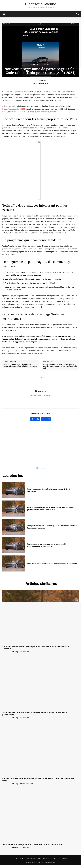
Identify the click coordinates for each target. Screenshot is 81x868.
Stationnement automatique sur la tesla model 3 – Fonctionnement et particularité (48, 545)
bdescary (43, 80)
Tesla (16, 858)
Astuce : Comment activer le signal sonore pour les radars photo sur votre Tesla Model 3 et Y (60, 366)
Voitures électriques (50, 858)
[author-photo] (7, 652)
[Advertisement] (40, 447)
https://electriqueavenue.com (41, 395)
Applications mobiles (34, 858)
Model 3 (22, 858)
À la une (36, 64)
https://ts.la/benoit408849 (14, 109)
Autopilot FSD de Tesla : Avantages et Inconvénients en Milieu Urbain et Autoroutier (21, 365)
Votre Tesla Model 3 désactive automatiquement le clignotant (52, 563)
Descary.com (63, 858)
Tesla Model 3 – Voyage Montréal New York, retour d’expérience (32, 844)
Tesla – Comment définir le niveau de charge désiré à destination (49, 490)
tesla (47, 64)
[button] (78, 14)
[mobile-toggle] (4, 14)
